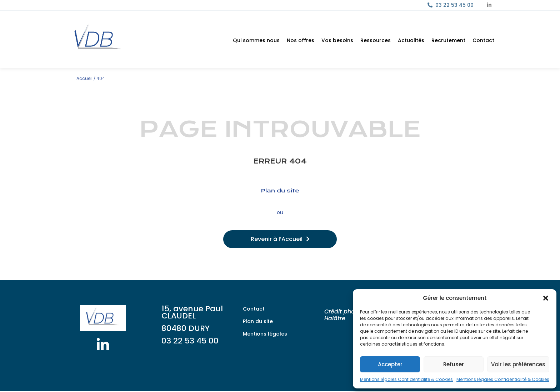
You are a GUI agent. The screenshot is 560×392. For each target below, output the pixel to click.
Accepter (390, 364)
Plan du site (280, 191)
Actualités (411, 40)
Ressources (376, 40)
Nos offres (301, 40)
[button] (546, 298)
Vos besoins (337, 40)
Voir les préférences (518, 364)
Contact (483, 40)
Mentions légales (265, 334)
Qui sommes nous (256, 40)
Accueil (84, 78)
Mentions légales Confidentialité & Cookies (406, 379)
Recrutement (448, 40)
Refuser (454, 364)
